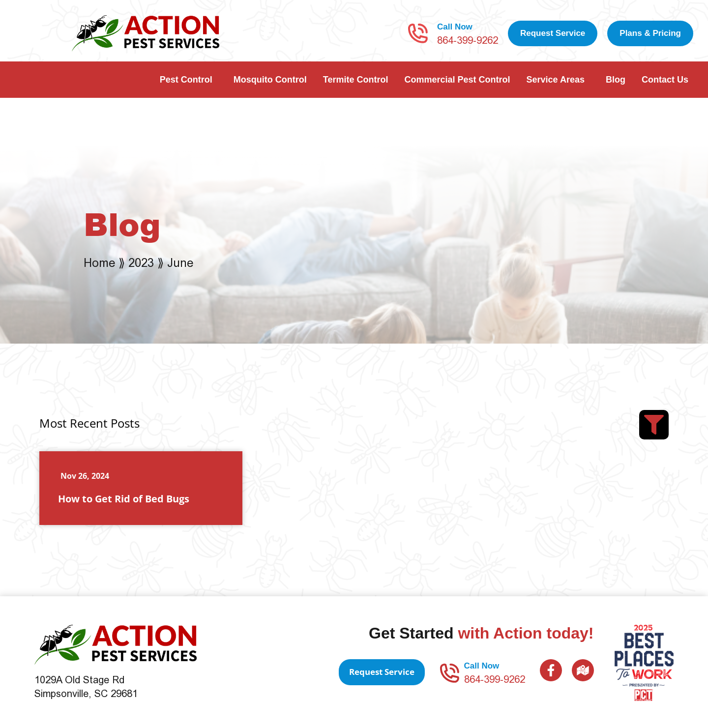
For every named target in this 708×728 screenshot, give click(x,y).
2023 (141, 263)
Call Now (455, 27)
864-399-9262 (468, 40)
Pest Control (189, 80)
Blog (616, 80)
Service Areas (558, 80)
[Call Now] (418, 33)
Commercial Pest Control (457, 80)
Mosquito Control (270, 80)
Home (99, 263)
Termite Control (356, 80)
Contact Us (667, 80)
